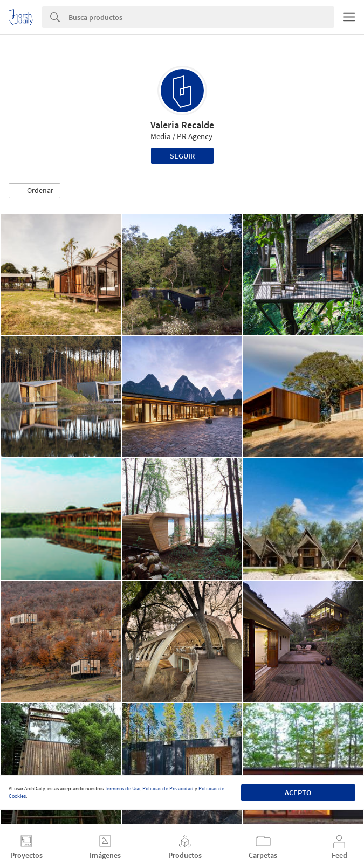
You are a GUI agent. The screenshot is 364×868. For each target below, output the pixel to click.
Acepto (298, 793)
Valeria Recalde (182, 125)
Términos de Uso (122, 788)
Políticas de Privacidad (168, 788)
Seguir (182, 156)
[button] (35, 191)
